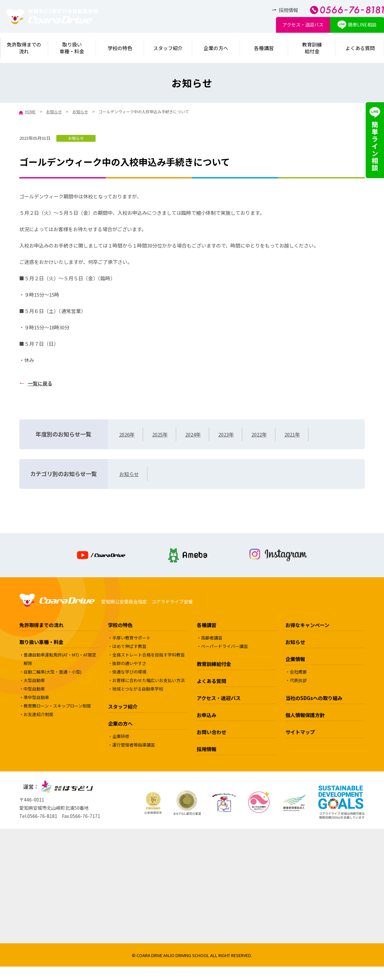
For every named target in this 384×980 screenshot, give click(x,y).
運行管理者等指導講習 (134, 745)
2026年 (127, 434)
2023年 (226, 434)
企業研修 (121, 736)
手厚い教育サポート (131, 638)
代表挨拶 (298, 680)
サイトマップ (300, 732)
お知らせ (76, 138)
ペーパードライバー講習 (224, 646)
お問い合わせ (211, 732)
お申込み (207, 715)
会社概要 (298, 672)
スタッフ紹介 (168, 48)
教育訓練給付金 (312, 48)
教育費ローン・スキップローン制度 (57, 706)
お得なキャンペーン (307, 625)
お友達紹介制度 (38, 714)
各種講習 (264, 48)
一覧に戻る (40, 383)
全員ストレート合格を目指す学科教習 (148, 655)
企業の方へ (216, 48)
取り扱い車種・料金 (41, 642)
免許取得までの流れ (41, 625)
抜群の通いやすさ (129, 663)
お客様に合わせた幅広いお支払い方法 (148, 680)
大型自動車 (34, 680)
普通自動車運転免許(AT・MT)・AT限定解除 (60, 659)
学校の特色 (120, 48)
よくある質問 (360, 48)
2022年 (259, 434)
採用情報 (288, 10)
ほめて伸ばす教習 (129, 646)
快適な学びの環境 (129, 672)
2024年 (193, 434)
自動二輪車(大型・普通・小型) (53, 672)
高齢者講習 (212, 638)
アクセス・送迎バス (303, 25)
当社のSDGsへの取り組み (314, 698)
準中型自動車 (36, 697)
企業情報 (295, 659)
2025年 (160, 434)
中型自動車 (34, 689)
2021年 (292, 434)
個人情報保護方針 (305, 715)
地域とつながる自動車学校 (138, 689)
